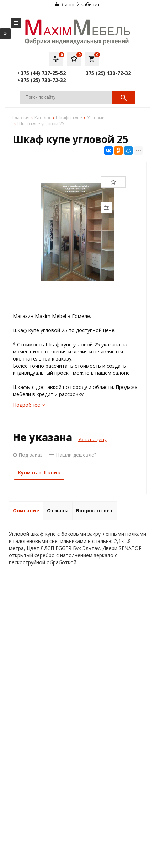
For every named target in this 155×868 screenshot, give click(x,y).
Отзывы (58, 510)
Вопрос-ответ (95, 510)
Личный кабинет (78, 4)
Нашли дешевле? (73, 455)
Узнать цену (92, 439)
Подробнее (29, 405)
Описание (26, 510)
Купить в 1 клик (39, 473)
